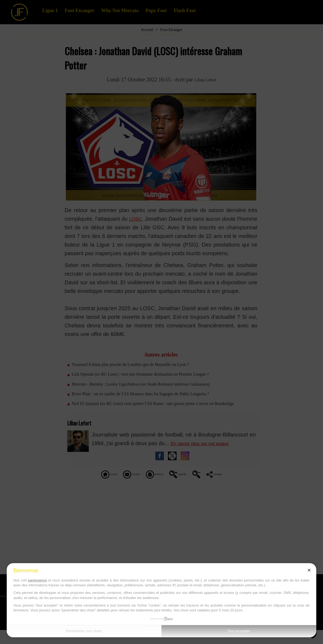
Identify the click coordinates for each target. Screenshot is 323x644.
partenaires (37, 580)
